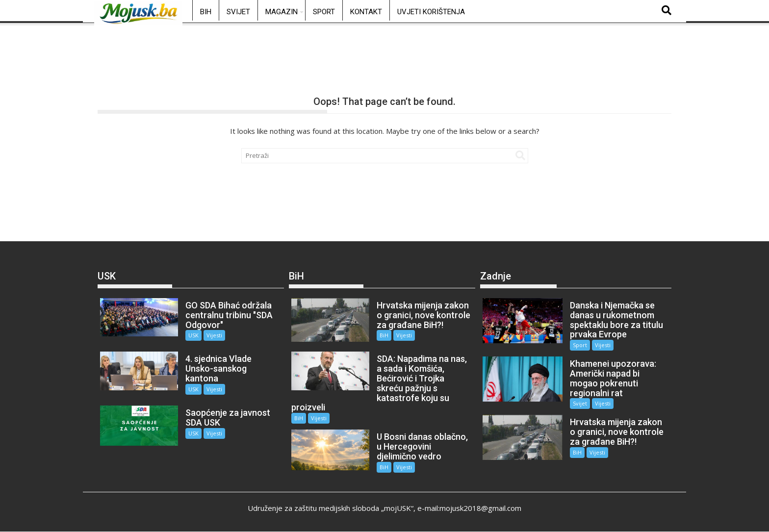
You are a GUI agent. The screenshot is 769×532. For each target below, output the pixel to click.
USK (193, 335)
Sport (324, 12)
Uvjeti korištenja (431, 12)
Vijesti (214, 335)
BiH (206, 12)
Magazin (282, 12)
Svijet (238, 12)
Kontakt (366, 12)
